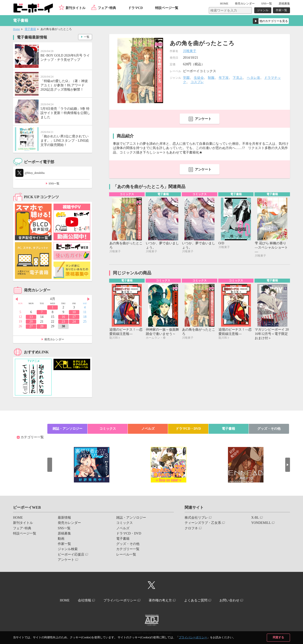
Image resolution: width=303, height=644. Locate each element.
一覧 (87, 37)
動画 (61, 539)
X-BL (255, 518)
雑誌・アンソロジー (67, 429)
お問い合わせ (229, 600)
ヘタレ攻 (254, 78)
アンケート (203, 119)
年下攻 (224, 78)
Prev (17, 299)
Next (89, 299)
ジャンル (263, 10)
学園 (186, 78)
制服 (211, 78)
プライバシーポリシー (193, 637)
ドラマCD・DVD (188, 429)
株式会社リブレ (196, 518)
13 (31, 317)
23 (63, 322)
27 (31, 326)
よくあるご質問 (196, 600)
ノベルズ (148, 429)
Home (16, 29)
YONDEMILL (261, 523)
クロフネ (191, 528)
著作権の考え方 (160, 600)
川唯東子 (190, 51)
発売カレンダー (54, 339)
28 (42, 326)
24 (74, 322)
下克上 (238, 78)
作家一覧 (281, 10)
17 (74, 317)
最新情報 (64, 518)
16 (63, 317)
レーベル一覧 (126, 554)
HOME (224, 4)
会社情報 (85, 600)
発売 (245, 4)
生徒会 (199, 78)
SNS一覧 (267, 4)
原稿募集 (284, 4)
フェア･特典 (107, 8)
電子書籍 (30, 29)
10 (74, 312)
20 (31, 322)
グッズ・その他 (269, 429)
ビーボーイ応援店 (71, 554)
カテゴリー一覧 (32, 437)
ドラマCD (135, 8)
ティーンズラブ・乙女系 (203, 523)
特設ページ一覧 (167, 8)
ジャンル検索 (68, 549)
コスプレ (197, 82)
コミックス (108, 429)
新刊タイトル (76, 8)
